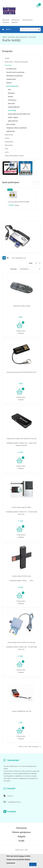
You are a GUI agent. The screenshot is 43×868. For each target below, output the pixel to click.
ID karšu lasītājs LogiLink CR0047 (21, 507)
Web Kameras (12, 100)
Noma (6, 149)
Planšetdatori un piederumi (14, 76)
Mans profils (6, 20)
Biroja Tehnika (9, 135)
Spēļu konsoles (11, 131)
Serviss (7, 152)
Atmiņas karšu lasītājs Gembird (22, 306)
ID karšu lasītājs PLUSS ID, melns (21, 576)
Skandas (10, 97)
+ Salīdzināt (20, 333)
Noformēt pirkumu (27, 20)
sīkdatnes (22, 856)
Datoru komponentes (22, 37)
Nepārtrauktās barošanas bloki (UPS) (19, 114)
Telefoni (7, 138)
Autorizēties (6, 22)
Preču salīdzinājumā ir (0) (19, 258)
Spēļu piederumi (13, 121)
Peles (9, 90)
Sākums (4, 37)
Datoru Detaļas (11, 124)
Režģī (8, 258)
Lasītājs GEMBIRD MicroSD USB (22, 711)
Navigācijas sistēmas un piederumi (16, 128)
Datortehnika (11, 37)
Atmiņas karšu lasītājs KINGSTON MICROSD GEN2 (21, 372)
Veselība (7, 58)
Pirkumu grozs (16, 20)
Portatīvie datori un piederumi (15, 72)
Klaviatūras (11, 93)
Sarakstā (4, 258)
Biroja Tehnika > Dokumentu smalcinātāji (16, 62)
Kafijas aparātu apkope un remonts (14, 156)
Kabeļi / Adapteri (13, 117)
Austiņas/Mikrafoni (14, 107)
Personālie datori (11, 69)
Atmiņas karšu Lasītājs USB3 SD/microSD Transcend (22, 439)
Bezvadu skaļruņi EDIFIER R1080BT (19, 202)
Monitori (9, 83)
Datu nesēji (11, 104)
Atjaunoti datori (11, 79)
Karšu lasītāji (32, 37)
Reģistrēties (15, 22)
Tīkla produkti (9, 145)
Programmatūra (9, 142)
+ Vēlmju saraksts (20, 331)
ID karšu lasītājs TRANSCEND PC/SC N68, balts (21, 642)
